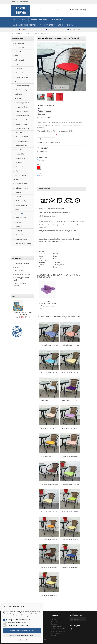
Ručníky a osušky (21, 239)
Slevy (14, 296)
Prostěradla (20, 73)
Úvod (16, 20)
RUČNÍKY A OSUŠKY (21, 188)
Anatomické (20, 154)
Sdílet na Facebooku (47, 105)
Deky (18, 64)
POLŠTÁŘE (18, 150)
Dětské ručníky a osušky (21, 207)
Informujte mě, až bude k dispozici (49, 142)
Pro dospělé (20, 47)
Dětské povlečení (21, 124)
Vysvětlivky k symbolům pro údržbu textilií (51, 209)
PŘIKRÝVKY (18, 171)
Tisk (42, 108)
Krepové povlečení (22, 107)
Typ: (39, 117)
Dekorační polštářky (22, 86)
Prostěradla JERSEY (22, 141)
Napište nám (24, 2)
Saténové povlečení (22, 111)
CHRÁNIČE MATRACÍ (22, 145)
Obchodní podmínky (39, 20)
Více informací (45, 189)
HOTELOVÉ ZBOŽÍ (21, 218)
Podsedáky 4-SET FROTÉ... (49, 401)
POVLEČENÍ (19, 98)
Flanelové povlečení (22, 116)
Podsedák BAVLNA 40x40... (49, 345)
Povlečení (19, 69)
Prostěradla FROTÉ (22, 137)
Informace (17, 258)
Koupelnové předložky (23, 243)
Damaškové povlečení (23, 120)
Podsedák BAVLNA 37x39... (49, 484)
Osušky (18, 197)
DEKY (17, 56)
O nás (24, 20)
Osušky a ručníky (21, 90)
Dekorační (19, 167)
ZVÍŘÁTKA (18, 94)
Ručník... (48, 301)
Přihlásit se (15, 2)
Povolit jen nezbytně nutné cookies (22, 635)
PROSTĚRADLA (20, 133)
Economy (19, 163)
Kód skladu (41, 114)
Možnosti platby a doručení (52, 25)
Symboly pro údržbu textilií (25, 25)
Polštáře (19, 226)
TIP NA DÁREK (19, 43)
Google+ (48, 111)
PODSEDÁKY (19, 214)
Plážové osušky (21, 201)
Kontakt (71, 25)
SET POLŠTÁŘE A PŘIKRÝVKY (20, 177)
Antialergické (20, 158)
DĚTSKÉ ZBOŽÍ (20, 60)
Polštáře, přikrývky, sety (22, 79)
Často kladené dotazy (22, 274)
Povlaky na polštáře (22, 128)
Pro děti (18, 52)
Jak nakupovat (57, 20)
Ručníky (18, 192)
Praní (39, 173)
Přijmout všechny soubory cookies (22, 630)
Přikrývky (19, 231)
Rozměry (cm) (42, 157)
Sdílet (40, 111)
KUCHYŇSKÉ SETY (21, 184)
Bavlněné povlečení (22, 103)
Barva (39, 164)
